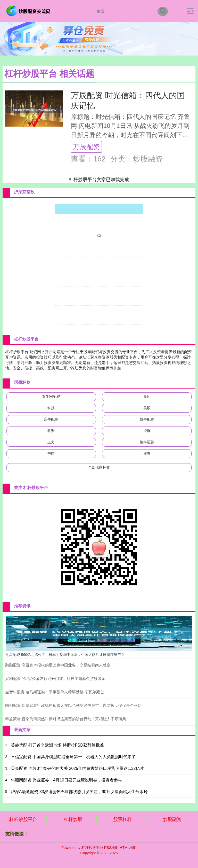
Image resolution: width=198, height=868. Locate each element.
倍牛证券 (147, 442)
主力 (51, 442)
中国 (51, 453)
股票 (147, 453)
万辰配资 (86, 147)
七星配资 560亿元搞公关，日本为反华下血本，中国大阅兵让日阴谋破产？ (65, 655)
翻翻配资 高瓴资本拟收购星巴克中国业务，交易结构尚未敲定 (58, 665)
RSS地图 (111, 848)
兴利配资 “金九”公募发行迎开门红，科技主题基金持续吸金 (55, 679)
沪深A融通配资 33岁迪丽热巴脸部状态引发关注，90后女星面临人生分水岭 (79, 792)
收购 (51, 431)
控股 (147, 431)
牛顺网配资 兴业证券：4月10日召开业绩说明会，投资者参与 (66, 780)
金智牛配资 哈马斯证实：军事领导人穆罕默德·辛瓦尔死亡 (55, 692)
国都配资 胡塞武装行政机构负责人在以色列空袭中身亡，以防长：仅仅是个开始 (73, 705)
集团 (147, 397)
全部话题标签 (99, 467)
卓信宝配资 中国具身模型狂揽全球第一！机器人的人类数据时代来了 (73, 757)
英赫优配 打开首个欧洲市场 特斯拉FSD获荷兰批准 (57, 745)
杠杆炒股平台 (23, 819)
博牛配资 (147, 419)
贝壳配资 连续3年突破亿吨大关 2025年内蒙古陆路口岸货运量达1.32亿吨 (77, 768)
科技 (51, 408)
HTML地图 (128, 848)
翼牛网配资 (51, 397)
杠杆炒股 (73, 819)
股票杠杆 (122, 819)
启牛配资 (51, 419)
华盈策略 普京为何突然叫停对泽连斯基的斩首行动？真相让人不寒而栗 (66, 719)
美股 (147, 408)
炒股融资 (172, 819)
